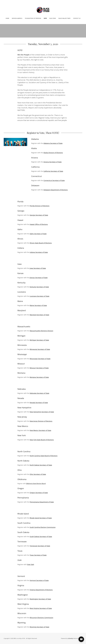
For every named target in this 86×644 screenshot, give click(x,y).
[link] (43, 10)
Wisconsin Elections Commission (41, 618)
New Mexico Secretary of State (40, 430)
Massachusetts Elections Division (41, 331)
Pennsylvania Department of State (42, 502)
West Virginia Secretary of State (41, 608)
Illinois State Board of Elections (41, 243)
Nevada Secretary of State (39, 403)
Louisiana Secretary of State (40, 296)
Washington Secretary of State (40, 599)
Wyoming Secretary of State (39, 627)
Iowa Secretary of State (38, 268)
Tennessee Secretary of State (40, 546)
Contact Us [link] (77, 18)
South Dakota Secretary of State (41, 537)
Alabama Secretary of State (53, 143)
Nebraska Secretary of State (39, 393)
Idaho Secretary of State (38, 234)
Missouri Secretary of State (39, 368)
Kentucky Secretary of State (39, 287)
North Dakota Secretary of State (41, 465)
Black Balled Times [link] (64, 18)
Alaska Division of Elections (53, 153)
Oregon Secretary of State (39, 493)
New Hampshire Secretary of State (42, 412)
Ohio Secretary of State (38, 474)
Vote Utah (31, 564)
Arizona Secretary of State (53, 162)
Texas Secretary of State (38, 555)
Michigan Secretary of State (39, 340)
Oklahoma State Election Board (36, 484)
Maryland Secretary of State (39, 315)
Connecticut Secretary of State (54, 180)
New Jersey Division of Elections (41, 421)
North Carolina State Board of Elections (44, 456)
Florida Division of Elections (40, 206)
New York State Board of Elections (42, 440)
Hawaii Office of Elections (39, 224)
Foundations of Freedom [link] (33, 18)
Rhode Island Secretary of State (41, 518)
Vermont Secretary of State (39, 580)
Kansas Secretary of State (38, 278)
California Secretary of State (53, 171)
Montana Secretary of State (39, 377)
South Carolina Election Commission (43, 527)
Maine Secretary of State (38, 305)
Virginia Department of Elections (41, 590)
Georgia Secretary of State (39, 215)
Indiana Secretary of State (39, 252)
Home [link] (7, 18)
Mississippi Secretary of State (40, 359)
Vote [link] (45, 18)
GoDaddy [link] (70, 638)
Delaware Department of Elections (56, 190)
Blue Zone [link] (53, 18)
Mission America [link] (17, 18)
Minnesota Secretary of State (40, 349)
